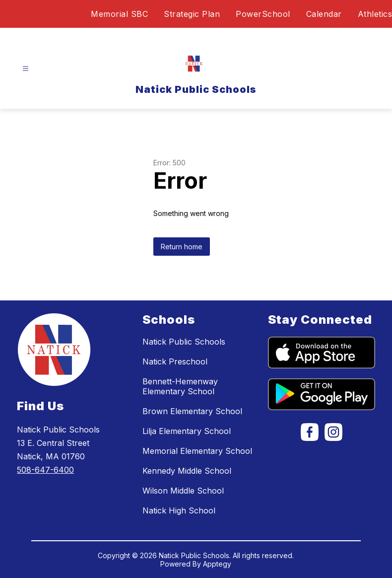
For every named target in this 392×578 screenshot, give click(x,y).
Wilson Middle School (183, 491)
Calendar (324, 14)
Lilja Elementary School (187, 431)
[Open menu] (26, 69)
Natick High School (179, 510)
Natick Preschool (175, 361)
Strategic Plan (192, 14)
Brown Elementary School (192, 411)
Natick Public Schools (184, 342)
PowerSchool (263, 14)
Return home (182, 247)
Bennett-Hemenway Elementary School (180, 386)
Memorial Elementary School (197, 451)
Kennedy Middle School (187, 471)
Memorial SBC (119, 14)
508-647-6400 (45, 470)
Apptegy (217, 564)
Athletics (375, 14)
